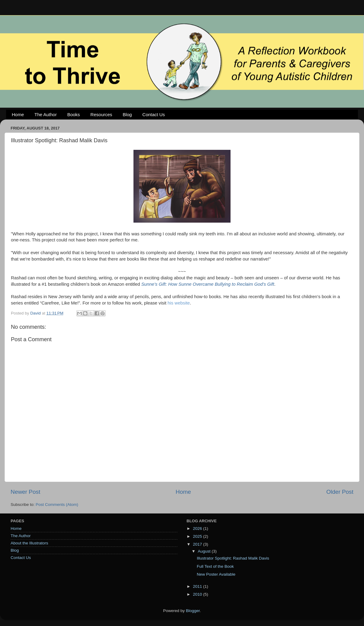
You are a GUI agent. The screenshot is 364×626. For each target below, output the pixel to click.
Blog (127, 114)
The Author (46, 114)
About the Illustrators (29, 543)
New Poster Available (216, 574)
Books (74, 114)
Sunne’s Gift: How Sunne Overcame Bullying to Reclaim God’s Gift (208, 284)
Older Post (340, 492)
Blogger (193, 611)
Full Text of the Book (215, 566)
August (205, 551)
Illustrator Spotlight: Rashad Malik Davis (233, 558)
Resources (101, 114)
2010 (198, 594)
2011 (198, 586)
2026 (198, 528)
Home (18, 114)
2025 (198, 536)
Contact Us (153, 114)
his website (179, 303)
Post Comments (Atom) (57, 505)
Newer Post (25, 492)
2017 (198, 544)
